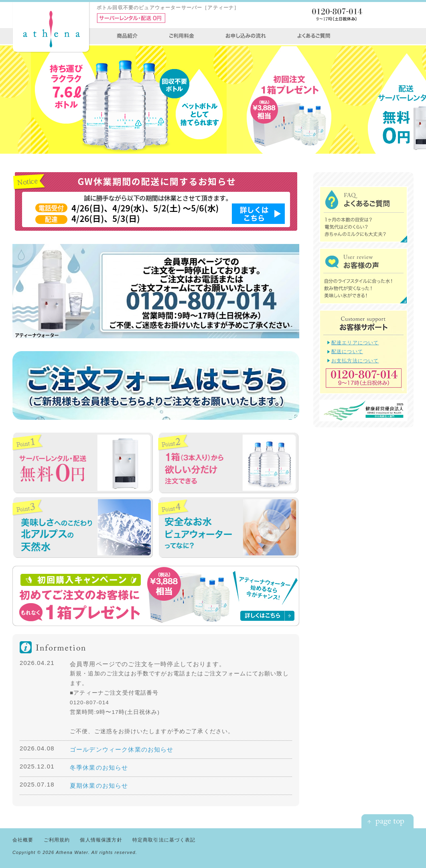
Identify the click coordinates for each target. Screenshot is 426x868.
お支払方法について (355, 361)
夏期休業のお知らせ (99, 786)
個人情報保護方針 (101, 840)
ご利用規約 (57, 840)
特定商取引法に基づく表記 (164, 840)
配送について (347, 351)
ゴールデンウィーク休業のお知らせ (122, 749)
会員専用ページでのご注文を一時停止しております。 (148, 664)
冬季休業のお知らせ (99, 767)
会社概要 (23, 840)
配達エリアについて (355, 343)
